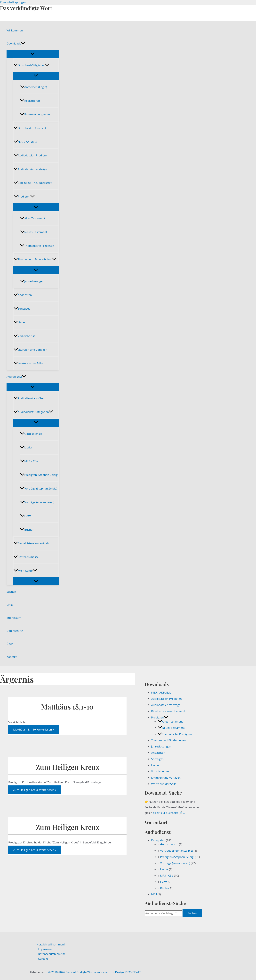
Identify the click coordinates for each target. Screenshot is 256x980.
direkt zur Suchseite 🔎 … (169, 813)
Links (10, 605)
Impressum (14, 618)
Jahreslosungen (32, 281)
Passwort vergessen (35, 114)
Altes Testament (33, 218)
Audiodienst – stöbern (30, 398)
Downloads (16, 44)
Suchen (11, 592)
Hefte (26, 516)
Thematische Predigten (37, 246)
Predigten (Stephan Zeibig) (39, 475)
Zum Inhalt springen (13, 2)
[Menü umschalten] (33, 54)
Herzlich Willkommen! (51, 944)
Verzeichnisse (24, 336)
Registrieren (30, 101)
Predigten (24, 196)
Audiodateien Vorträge (30, 169)
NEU (154, 894)
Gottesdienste (31, 434)
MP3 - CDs (167, 875)
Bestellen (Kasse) (27, 557)
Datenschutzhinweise (52, 954)
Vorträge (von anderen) (37, 502)
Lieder (20, 322)
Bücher (27, 530)
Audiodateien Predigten (31, 155)
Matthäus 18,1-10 (68, 707)
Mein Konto (25, 571)
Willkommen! (15, 30)
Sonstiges (22, 309)
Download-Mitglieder (31, 65)
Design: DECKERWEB (128, 972)
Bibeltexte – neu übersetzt (33, 183)
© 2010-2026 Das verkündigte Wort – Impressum (80, 972)
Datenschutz (15, 631)
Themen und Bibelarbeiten (35, 259)
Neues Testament (34, 232)
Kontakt (12, 657)
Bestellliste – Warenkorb (31, 543)
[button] (23, 44)
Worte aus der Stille (28, 363)
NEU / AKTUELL (25, 142)
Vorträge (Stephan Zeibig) (39, 488)
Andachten (23, 295)
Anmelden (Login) (34, 87)
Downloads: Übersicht (30, 128)
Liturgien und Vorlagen (30, 350)
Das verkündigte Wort (26, 8)
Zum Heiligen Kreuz (67, 767)
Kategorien (158, 840)
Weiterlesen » (34, 729)
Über (10, 644)
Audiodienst (16, 377)
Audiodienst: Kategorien (33, 412)
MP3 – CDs (29, 461)
